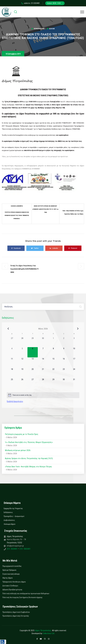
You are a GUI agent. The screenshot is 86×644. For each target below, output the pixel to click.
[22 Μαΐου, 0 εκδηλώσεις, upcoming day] (53, 373)
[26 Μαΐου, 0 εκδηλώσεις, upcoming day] (22, 383)
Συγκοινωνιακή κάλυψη (11, 574)
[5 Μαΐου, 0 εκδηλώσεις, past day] (22, 352)
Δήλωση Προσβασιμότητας (12, 590)
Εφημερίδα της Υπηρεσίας (13, 508)
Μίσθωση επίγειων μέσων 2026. (18, 450)
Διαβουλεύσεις (9, 520)
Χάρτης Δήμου (8, 578)
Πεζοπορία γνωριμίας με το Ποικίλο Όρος (22, 434)
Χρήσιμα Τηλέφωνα (9, 570)
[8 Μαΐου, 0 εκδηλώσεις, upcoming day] (53, 352)
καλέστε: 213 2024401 (31, 3)
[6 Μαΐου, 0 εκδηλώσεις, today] (33, 352)
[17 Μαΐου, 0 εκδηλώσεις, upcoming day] (74, 363)
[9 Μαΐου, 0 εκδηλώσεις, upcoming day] (64, 352)
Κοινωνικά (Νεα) (39, 29)
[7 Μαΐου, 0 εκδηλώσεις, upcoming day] (43, 352)
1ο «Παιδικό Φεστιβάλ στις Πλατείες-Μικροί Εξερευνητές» (29, 442)
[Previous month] (8, 329)
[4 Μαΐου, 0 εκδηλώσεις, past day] (12, 352)
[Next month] (78, 329)
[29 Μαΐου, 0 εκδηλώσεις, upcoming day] (53, 383)
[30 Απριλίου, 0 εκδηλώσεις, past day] (43, 342)
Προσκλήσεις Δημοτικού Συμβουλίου (16, 612)
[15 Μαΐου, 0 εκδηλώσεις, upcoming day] (53, 363)
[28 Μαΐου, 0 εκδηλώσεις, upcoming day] (43, 383)
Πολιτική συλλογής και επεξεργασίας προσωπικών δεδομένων (26, 594)
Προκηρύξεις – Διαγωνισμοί (14, 516)
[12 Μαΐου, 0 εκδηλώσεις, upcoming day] (22, 363)
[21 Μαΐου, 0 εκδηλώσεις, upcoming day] (43, 373)
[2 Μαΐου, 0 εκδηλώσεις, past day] (64, 342)
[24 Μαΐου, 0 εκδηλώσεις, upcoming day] (74, 373)
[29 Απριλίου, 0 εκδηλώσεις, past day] (33, 342)
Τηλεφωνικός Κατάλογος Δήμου (14, 582)
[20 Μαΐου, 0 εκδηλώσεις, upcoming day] (33, 373)
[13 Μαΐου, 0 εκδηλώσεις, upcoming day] (33, 363)
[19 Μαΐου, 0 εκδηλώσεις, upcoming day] (22, 373)
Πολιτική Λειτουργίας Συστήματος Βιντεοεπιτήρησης (22, 597)
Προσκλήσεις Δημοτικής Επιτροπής (16, 616)
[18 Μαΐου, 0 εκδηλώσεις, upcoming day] (12, 373)
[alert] (43, 395)
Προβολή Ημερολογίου (15, 401)
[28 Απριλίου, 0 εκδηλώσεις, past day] (22, 342)
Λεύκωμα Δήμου (10, 524)
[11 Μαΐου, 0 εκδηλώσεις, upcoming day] (12, 363)
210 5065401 (25, 549)
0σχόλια (51, 29)
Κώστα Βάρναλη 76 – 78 (16, 539)
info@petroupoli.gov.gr (15, 546)
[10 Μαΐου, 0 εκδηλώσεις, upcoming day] (74, 352)
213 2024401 (12, 549)
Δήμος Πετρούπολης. (43, 630)
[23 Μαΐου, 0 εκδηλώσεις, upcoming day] (64, 373)
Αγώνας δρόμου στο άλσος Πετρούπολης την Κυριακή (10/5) (29, 458)
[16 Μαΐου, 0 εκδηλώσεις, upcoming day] (64, 363)
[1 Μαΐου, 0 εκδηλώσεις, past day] (53, 342)
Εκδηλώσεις (8, 512)
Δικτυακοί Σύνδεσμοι (10, 586)
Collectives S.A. (49, 633)
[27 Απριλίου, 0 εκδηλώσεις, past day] (12, 342)
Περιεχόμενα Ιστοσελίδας (12, 566)
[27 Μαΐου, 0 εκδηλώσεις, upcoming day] (33, 383)
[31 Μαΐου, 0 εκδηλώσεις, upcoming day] (74, 383)
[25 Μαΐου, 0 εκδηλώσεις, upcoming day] (12, 383)
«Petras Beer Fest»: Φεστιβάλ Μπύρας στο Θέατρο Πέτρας (28, 467)
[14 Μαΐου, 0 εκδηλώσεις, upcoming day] (43, 363)
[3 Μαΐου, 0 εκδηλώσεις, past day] (74, 342)
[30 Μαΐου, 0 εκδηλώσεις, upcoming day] (64, 383)
